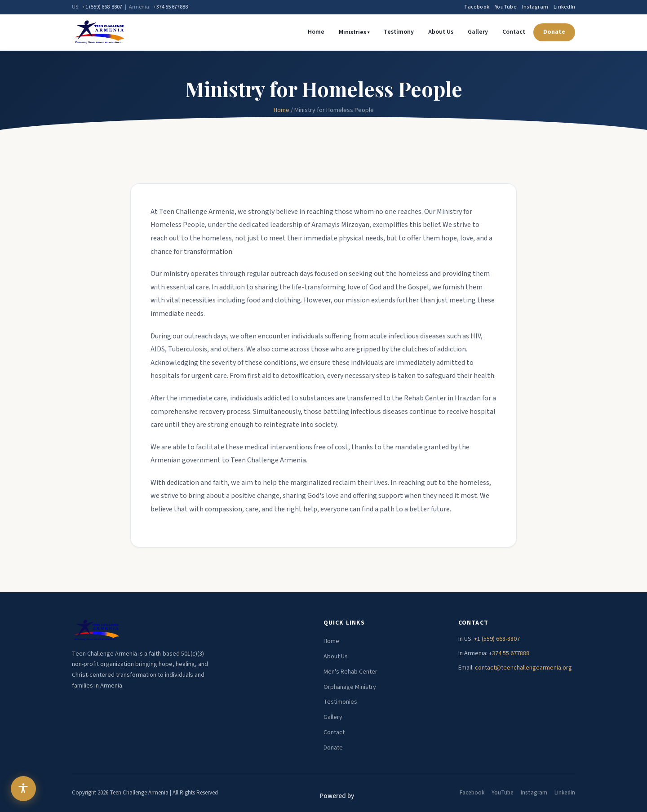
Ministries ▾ (354, 32)
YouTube (506, 7)
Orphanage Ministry (350, 687)
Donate (554, 32)
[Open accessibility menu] (23, 789)
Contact (514, 32)
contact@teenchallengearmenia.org (523, 668)
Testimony (399, 32)
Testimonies (340, 702)
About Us (441, 32)
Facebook (477, 7)
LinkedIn (564, 7)
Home (316, 32)
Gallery (478, 32)
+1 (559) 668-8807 (102, 7)
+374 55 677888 (171, 7)
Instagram (535, 7)
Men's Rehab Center (350, 672)
